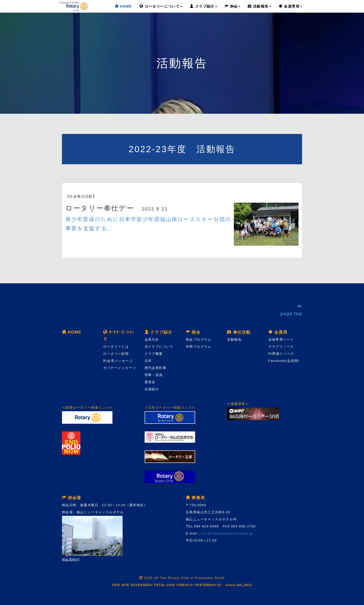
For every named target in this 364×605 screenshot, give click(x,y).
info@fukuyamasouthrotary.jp (227, 533)
